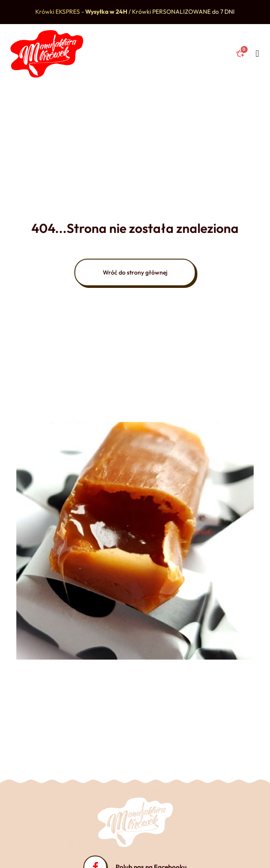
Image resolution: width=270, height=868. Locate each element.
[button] (257, 53)
